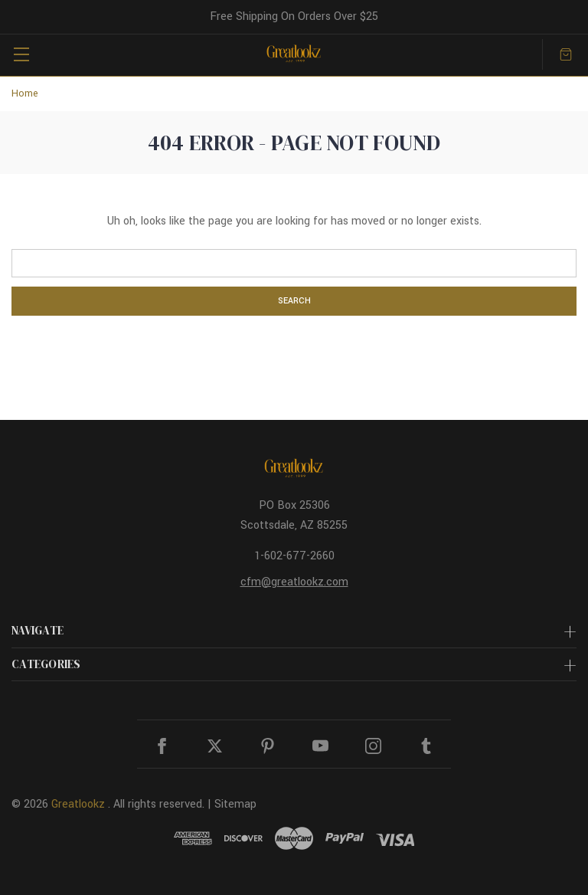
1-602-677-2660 (294, 556)
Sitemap (235, 804)
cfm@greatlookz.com (294, 582)
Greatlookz (78, 804)
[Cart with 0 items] (566, 54)
